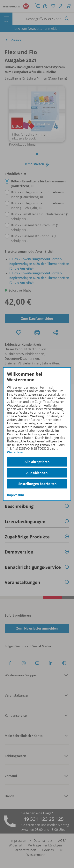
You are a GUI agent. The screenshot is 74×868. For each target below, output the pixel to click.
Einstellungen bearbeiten (37, 484)
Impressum (15, 495)
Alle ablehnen (37, 473)
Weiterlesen (16, 452)
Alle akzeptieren (37, 462)
